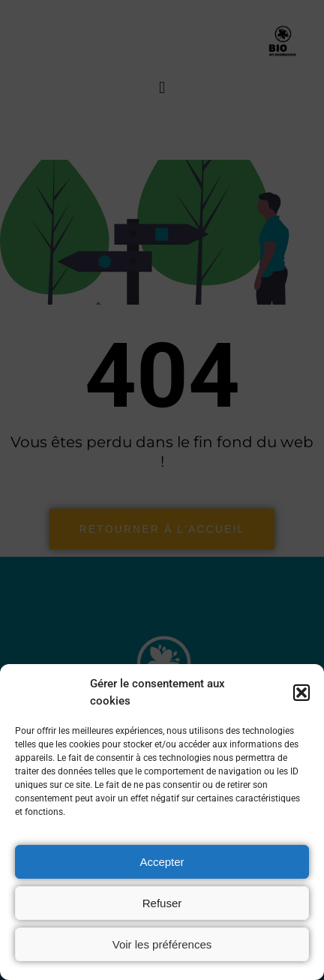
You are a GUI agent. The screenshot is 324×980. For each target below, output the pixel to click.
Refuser (162, 903)
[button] (301, 693)
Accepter (162, 862)
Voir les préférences (162, 944)
